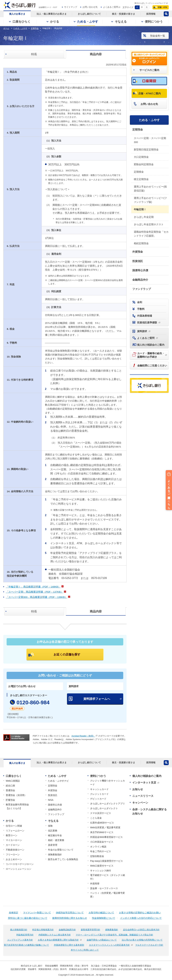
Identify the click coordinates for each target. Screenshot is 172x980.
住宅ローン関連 (14, 826)
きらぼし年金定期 (144, 217)
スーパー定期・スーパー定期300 (150, 140)
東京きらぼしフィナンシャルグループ (150, 3)
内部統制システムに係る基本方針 (55, 935)
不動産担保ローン (15, 850)
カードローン (13, 845)
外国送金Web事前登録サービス (106, 837)
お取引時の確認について (101, 913)
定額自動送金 (97, 856)
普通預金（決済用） (16, 795)
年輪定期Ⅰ (140, 209)
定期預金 (138, 130)
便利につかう (98, 776)
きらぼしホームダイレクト (104, 808)
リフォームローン (15, 831)
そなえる (53, 821)
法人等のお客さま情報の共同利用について (142, 940)
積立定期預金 (141, 179)
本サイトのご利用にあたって (85, 950)
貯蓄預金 (10, 800)
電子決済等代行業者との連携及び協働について (26, 945)
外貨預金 (138, 252)
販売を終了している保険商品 (63, 859)
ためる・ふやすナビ (58, 781)
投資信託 (138, 261)
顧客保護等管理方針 (91, 930)
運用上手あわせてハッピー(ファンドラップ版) (150, 200)
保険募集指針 (55, 855)
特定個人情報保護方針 (43, 930)
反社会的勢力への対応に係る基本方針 (141, 930)
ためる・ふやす (149, 120)
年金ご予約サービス (101, 851)
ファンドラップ (142, 289)
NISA (51, 800)
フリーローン (13, 855)
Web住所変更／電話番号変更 (105, 827)
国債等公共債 (140, 270)
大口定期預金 (141, 157)
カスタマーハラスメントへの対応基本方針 (109, 945)
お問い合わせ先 (90, 7)
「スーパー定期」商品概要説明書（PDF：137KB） (34, 592)
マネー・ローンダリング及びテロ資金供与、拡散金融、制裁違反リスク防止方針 (114, 935)
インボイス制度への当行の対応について (141, 918)
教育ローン (12, 835)
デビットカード (98, 799)
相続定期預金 (141, 243)
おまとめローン (14, 859)
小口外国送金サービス (102, 842)
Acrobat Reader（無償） (83, 736)
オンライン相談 (98, 847)
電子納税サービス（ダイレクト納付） (107, 877)
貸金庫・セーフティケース (104, 888)
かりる (10, 821)
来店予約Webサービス (102, 832)
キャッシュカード (99, 789)
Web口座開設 (13, 781)
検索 (166, 14)
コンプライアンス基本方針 (20, 940)
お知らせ (138, 789)
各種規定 (14, 913)
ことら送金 (96, 818)
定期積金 (139, 172)
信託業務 (53, 831)
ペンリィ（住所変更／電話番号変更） (107, 895)
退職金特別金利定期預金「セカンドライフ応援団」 (151, 234)
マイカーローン (14, 840)
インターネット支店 (144, 783)
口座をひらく (14, 776)
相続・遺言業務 (56, 840)
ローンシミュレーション (19, 869)
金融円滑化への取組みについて (102, 940)
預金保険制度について (104, 918)
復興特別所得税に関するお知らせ (70, 918)
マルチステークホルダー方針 (149, 945)
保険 (50, 826)
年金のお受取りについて (61, 850)
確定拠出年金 (55, 835)
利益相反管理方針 (25, 935)
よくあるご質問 (111, 7)
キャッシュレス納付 (101, 871)
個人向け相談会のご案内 (147, 776)
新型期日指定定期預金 (146, 149)
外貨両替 (95, 884)
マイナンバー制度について (37, 913)
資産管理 (53, 845)
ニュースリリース (143, 796)
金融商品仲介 (140, 280)
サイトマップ (71, 7)
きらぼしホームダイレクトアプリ (107, 804)
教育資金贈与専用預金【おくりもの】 (17, 806)
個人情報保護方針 (19, 930)
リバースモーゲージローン (20, 864)
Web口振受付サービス (102, 866)
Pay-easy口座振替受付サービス (107, 861)
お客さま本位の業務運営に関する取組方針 (58, 940)
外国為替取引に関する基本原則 (69, 945)
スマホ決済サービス (101, 813)
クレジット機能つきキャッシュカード (107, 782)
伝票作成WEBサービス (102, 823)
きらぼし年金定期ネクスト (149, 224)
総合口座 (10, 786)
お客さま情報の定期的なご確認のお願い (140, 913)
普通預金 (10, 790)
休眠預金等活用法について (70, 913)
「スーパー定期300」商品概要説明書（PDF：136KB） (37, 597)
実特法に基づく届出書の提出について (28, 918)
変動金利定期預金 (144, 164)
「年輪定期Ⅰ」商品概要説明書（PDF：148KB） (33, 587)
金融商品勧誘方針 (67, 930)
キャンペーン (140, 803)
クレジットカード (99, 794)
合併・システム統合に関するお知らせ (150, 812)
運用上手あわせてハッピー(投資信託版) (150, 189)
